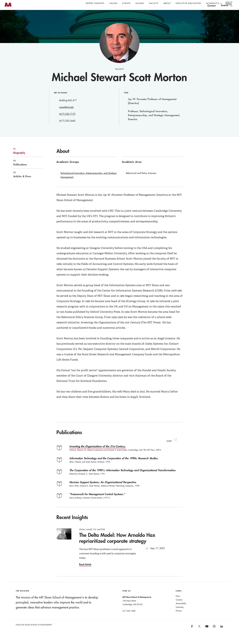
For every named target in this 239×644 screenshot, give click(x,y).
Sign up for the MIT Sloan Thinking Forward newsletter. (112, 12)
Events (126, 3)
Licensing (180, 614)
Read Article (85, 571)
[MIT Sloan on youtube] (206, 635)
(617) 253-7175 (67, 121)
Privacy (179, 617)
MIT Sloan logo (8, 17)
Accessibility (181, 610)
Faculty (154, 3)
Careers (179, 606)
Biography (25, 158)
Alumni (140, 3)
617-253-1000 (129, 617)
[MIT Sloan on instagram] (214, 634)
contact (212, 12)
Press (178, 603)
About (167, 3)
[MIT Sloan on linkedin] (221, 634)
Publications (25, 169)
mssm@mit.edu (66, 114)
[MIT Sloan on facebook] (192, 634)
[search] (227, 12)
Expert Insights (95, 3)
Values (113, 3)
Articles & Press (25, 181)
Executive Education (188, 3)
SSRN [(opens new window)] (172, 448)
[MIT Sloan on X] (199, 634)
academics (213, 3)
